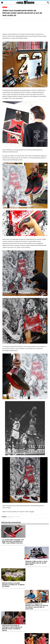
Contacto (13, 636)
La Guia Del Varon (25, 2)
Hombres (5, 7)
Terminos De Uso (35, 636)
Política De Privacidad (23, 636)
